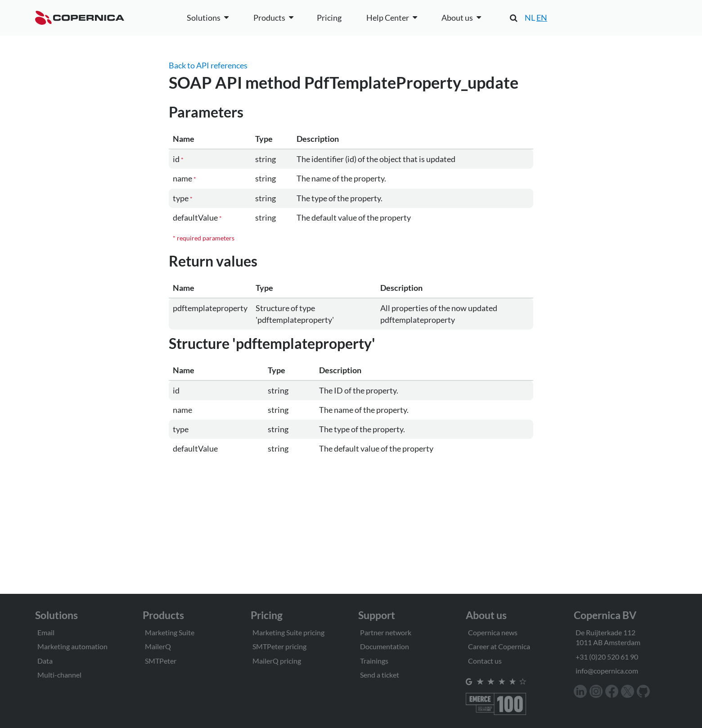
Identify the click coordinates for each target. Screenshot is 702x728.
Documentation (385, 646)
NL (530, 18)
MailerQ (158, 646)
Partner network (386, 632)
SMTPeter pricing (279, 646)
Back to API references (208, 65)
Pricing (329, 18)
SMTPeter (161, 661)
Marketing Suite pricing (288, 632)
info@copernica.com (607, 671)
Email (46, 632)
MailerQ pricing (277, 661)
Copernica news (493, 632)
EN (542, 18)
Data (45, 661)
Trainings (374, 661)
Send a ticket (380, 675)
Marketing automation (72, 646)
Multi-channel (59, 675)
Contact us (485, 661)
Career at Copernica (499, 646)
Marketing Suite (170, 632)
